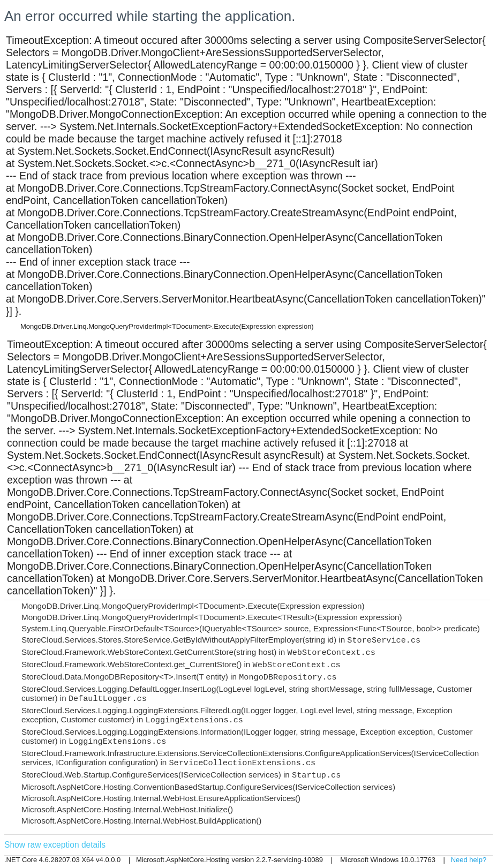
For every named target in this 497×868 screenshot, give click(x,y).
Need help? (469, 860)
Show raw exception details (55, 845)
